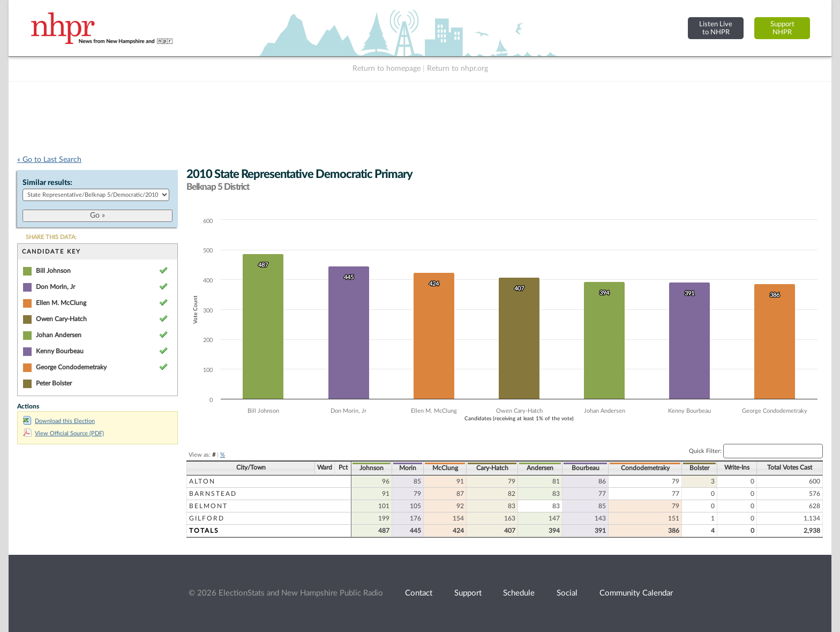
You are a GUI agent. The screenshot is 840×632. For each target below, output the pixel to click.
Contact (419, 593)
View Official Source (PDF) (63, 433)
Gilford (207, 518)
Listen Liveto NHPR (716, 28)
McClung (445, 468)
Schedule (519, 593)
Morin (408, 468)
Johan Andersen (59, 335)
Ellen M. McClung (61, 303)
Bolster (699, 468)
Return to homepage (387, 69)
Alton (202, 481)
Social (567, 593)
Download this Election (59, 421)
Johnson (372, 468)
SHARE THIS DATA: (51, 237)
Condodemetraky (645, 468)
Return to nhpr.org (457, 69)
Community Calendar (636, 593)
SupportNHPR (782, 28)
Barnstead (213, 494)
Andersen (540, 468)
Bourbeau (586, 468)
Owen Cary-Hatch (61, 319)
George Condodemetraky (71, 367)
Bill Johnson (53, 271)
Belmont (208, 506)
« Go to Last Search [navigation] (49, 160)
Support (468, 593)
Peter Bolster (54, 383)
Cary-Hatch (492, 468)
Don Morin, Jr (55, 287)
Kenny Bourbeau (60, 351)
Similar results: (47, 183)
